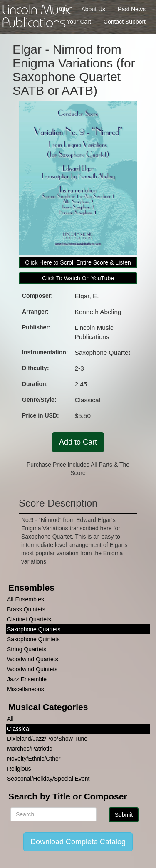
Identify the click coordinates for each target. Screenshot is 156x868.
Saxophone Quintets (33, 639)
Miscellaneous (26, 689)
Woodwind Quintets (32, 669)
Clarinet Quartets (29, 619)
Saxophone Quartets (34, 629)
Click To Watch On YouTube (78, 278)
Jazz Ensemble (27, 679)
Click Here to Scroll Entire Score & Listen (78, 262)
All (10, 719)
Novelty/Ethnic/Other (34, 759)
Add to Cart (78, 442)
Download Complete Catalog (78, 842)
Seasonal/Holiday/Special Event (48, 779)
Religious (19, 769)
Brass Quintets (26, 609)
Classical (19, 729)
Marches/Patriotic (30, 749)
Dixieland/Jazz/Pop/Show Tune (47, 739)
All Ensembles (26, 599)
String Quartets (27, 649)
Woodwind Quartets (33, 659)
